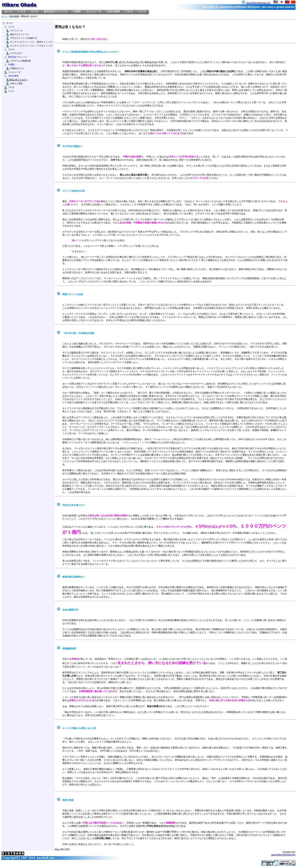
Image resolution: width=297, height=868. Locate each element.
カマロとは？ (16, 53)
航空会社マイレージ (56, 11)
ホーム (9, 11)
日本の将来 (113, 11)
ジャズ (22, 11)
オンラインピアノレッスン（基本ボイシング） (32, 42)
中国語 (77, 11)
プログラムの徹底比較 (20, 61)
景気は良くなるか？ (18, 80)
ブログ (129, 11)
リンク (142, 11)
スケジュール (16, 31)
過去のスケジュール (19, 34)
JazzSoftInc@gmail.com (258, 3)
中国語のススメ (17, 68)
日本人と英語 (16, 84)
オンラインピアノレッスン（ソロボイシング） (32, 46)
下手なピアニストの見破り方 (24, 38)
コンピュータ (94, 11)
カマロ (35, 11)
